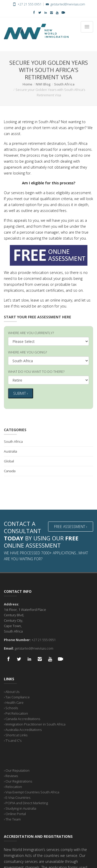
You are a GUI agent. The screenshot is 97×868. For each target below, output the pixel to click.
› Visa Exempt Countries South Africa (32, 792)
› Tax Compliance (17, 697)
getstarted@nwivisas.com (65, 4)
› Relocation (13, 787)
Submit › (21, 393)
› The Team (12, 819)
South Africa (64, 84)
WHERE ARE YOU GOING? (27, 352)
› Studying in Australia (20, 808)
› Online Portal (15, 814)
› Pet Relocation (16, 713)
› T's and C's (13, 740)
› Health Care (14, 703)
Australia (10, 451)
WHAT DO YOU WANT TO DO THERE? (36, 372)
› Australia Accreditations (23, 730)
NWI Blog (43, 84)
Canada (10, 471)
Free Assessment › (71, 527)
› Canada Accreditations (22, 719)
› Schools (11, 708)
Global (9, 461)
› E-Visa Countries (17, 798)
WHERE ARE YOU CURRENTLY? (31, 333)
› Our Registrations (18, 781)
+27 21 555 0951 (27, 4)
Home (27, 84)
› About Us (12, 692)
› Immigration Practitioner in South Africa (35, 724)
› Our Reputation (17, 770)
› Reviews (11, 776)
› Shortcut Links (16, 735)
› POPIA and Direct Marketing (26, 803)
